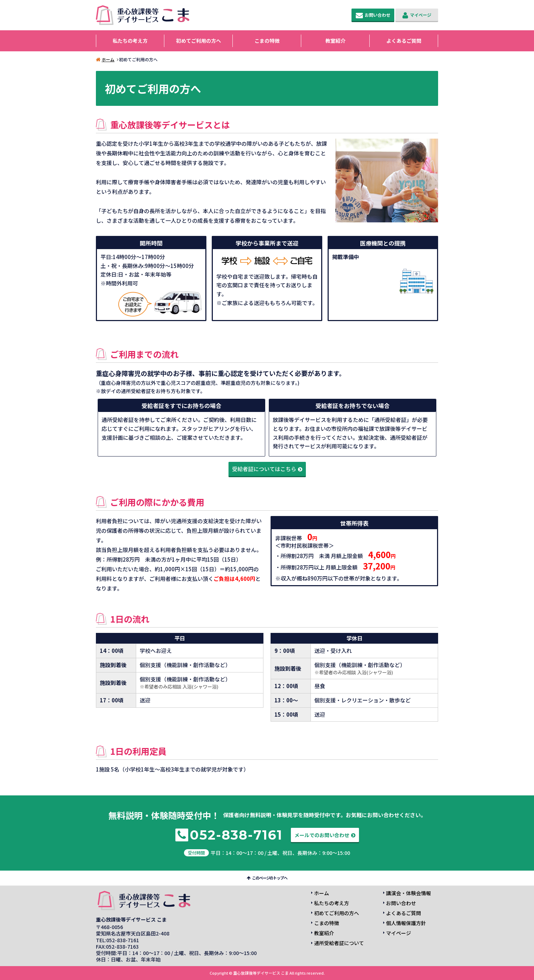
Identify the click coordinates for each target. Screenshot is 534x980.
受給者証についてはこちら (264, 469)
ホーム (108, 59)
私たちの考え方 (130, 41)
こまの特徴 (267, 41)
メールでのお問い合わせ (322, 835)
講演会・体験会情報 (409, 893)
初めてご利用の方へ (199, 41)
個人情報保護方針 (406, 923)
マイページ (421, 15)
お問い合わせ (378, 15)
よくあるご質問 (404, 41)
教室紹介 (335, 41)
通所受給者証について (339, 943)
